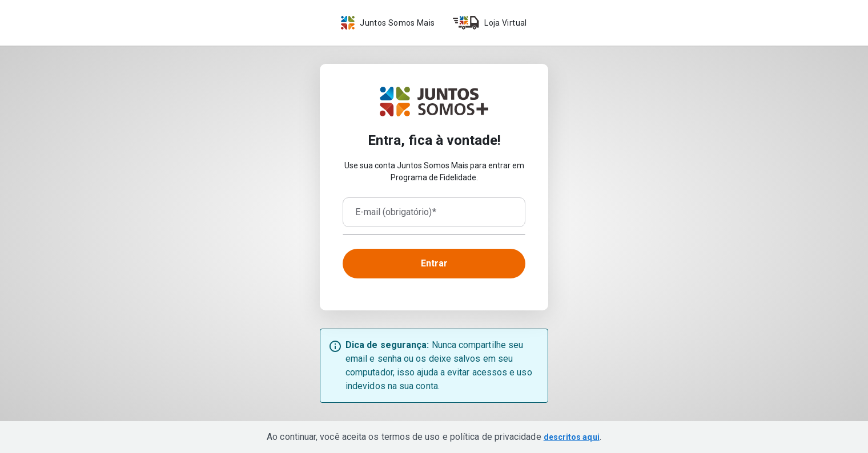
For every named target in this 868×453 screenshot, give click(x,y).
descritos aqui (572, 437)
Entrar (434, 263)
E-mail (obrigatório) (396, 212)
